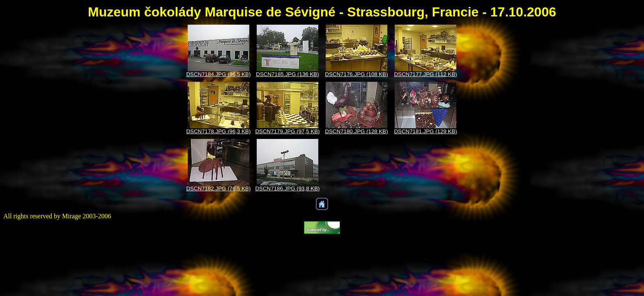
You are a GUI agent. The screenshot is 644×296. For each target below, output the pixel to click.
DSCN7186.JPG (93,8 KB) (287, 188)
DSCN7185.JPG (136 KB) (287, 74)
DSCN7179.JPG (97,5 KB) (287, 131)
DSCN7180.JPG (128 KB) (356, 131)
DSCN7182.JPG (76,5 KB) (218, 188)
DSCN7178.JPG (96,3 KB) (218, 131)
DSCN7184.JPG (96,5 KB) (218, 74)
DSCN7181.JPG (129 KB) (425, 131)
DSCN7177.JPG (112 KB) (425, 74)
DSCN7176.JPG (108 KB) (356, 74)
